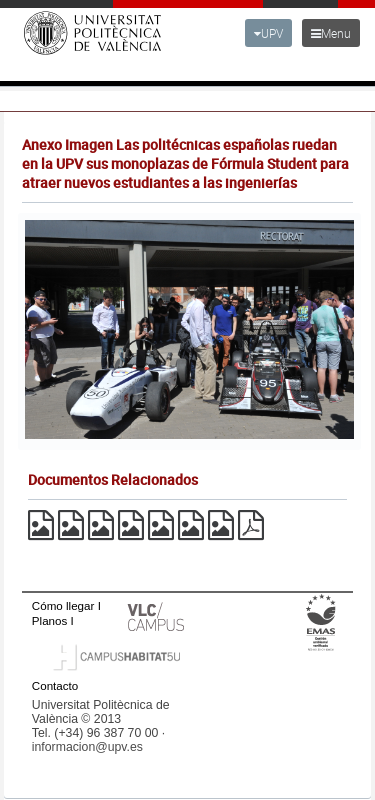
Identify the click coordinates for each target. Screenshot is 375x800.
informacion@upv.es (87, 747)
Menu (331, 33)
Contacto (55, 685)
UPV (268, 33)
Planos (50, 620)
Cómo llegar (63, 605)
